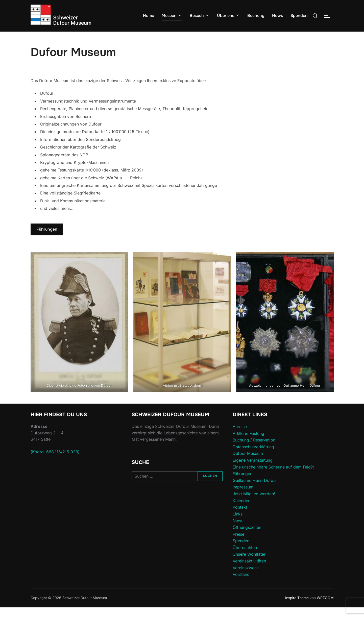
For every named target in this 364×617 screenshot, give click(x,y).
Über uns (228, 16)
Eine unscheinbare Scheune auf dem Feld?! (273, 477)
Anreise (240, 436)
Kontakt (240, 517)
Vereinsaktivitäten (249, 571)
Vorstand (241, 584)
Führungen (47, 239)
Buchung (256, 16)
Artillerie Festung (248, 443)
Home (149, 16)
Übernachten (245, 557)
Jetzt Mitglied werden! (254, 504)
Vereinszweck (246, 577)
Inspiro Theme (297, 608)
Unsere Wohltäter (249, 564)
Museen (172, 16)
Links (238, 524)
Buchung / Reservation (254, 450)
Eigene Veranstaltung (253, 470)
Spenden (299, 16)
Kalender (241, 510)
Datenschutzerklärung (253, 457)
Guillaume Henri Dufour (255, 490)
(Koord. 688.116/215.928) (55, 462)
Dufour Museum (248, 463)
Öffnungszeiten (247, 537)
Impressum (243, 497)
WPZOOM (325, 608)
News (277, 16)
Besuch (200, 16)
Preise (238, 544)
